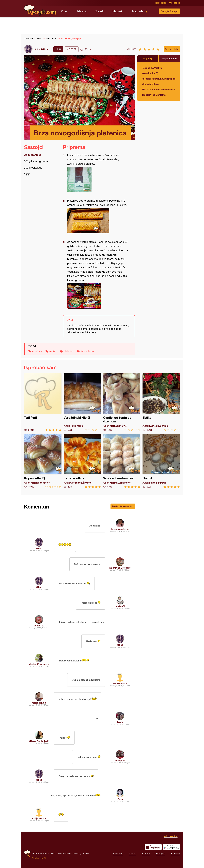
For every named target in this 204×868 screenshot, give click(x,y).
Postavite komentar (123, 506)
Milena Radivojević (39, 741)
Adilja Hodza (39, 818)
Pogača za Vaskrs (152, 68)
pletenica (68, 351)
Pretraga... (152, 11)
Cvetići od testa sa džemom (122, 402)
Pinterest (176, 854)
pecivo (53, 351)
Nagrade (138, 11)
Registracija (161, 3)
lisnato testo (87, 351)
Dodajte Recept (169, 11)
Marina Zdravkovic (39, 664)
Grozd (161, 461)
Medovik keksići (150, 84)
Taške (161, 402)
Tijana (120, 722)
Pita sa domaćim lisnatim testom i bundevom (159, 89)
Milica (44, 49)
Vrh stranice (171, 836)
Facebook (118, 854)
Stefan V (120, 606)
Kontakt (86, 853)
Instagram (160, 854)
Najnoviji (148, 58)
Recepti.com (40, 10)
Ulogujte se (175, 3)
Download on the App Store (153, 847)
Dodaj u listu (172, 49)
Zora (120, 799)
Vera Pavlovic (120, 683)
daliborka (39, 626)
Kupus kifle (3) (43, 461)
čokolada (37, 351)
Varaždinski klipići (82, 402)
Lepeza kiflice (82, 461)
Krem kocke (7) (150, 73)
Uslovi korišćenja (64, 853)
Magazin (118, 11)
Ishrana (82, 11)
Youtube (146, 854)
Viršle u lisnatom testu (122, 461)
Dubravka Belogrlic (120, 568)
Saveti (99, 11)
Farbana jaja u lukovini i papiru (159, 79)
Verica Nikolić (39, 703)
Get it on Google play (171, 847)
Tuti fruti (43, 402)
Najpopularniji (170, 58)
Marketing (77, 853)
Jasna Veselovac (120, 529)
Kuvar (65, 11)
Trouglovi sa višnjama (154, 95)
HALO (43, 858)
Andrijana (120, 760)
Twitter (132, 854)
